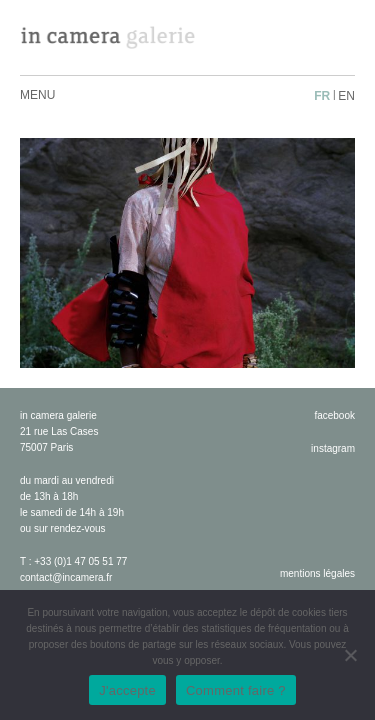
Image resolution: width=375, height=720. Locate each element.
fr (322, 96)
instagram (333, 448)
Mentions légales (317, 573)
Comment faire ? (236, 690)
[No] (350, 655)
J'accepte (127, 690)
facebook (334, 415)
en (346, 96)
